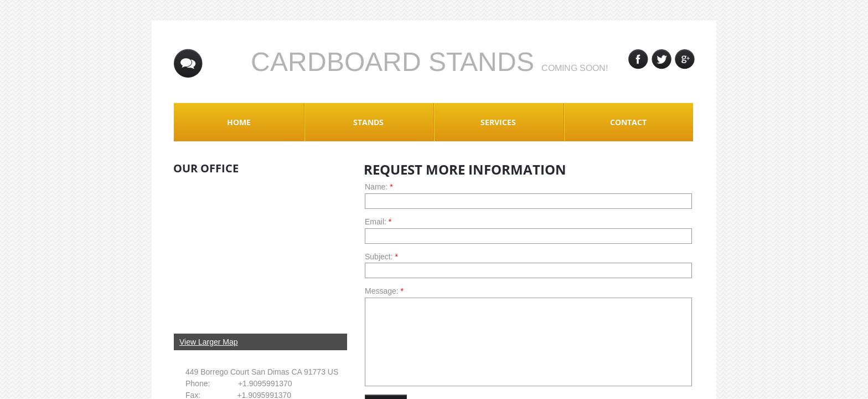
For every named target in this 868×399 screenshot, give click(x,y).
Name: (379, 187)
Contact (628, 122)
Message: (384, 291)
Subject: (381, 257)
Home (239, 122)
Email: (378, 222)
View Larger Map (209, 342)
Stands (368, 122)
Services (498, 122)
